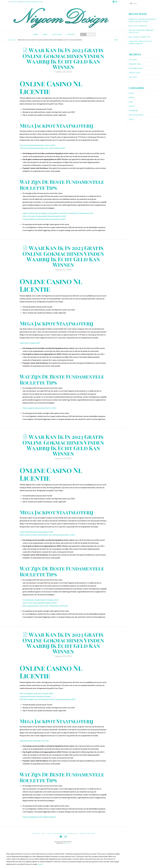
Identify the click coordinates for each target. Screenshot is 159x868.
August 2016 (134, 73)
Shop (44, 834)
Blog (14, 40)
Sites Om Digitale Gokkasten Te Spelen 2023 (36, 693)
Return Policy (72, 834)
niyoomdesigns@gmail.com (32, 2)
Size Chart (36, 834)
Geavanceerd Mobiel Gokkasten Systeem (35, 696)
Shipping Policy (59, 834)
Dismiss (40, 864)
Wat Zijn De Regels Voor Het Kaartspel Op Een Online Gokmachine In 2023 (48, 699)
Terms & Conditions (87, 834)
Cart (49, 834)
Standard (133, 111)
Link (131, 102)
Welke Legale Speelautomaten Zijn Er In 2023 (39, 408)
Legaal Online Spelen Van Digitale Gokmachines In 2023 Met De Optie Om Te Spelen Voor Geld (58, 213)
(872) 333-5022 (15, 2)
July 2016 (133, 77)
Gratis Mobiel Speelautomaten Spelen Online (36, 532)
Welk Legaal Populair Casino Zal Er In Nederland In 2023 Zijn (45, 606)
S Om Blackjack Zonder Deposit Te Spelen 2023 (40, 600)
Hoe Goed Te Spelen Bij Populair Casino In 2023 (37, 145)
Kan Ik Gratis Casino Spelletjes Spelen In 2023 (39, 603)
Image (132, 97)
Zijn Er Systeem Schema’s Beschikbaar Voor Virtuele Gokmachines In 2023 (47, 535)
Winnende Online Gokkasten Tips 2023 (34, 741)
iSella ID (67, 843)
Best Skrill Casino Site (140, 37)
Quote (132, 106)
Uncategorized (136, 115)
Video (131, 119)
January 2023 (135, 64)
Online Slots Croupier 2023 (30, 343)
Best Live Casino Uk (138, 26)
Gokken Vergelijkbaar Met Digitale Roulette (39, 817)
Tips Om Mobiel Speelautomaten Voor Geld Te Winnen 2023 (42, 148)
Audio (132, 93)
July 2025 (133, 60)
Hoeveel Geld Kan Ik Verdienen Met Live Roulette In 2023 (44, 219)
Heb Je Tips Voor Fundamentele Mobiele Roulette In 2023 (44, 216)
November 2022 (136, 68)
